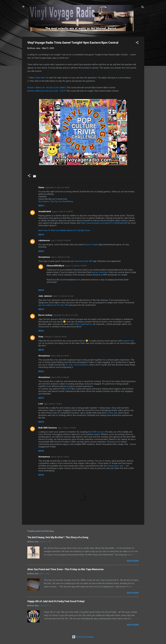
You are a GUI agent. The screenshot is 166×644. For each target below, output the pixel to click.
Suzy (41, 337)
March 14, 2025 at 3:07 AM (63, 296)
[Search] (143, 7)
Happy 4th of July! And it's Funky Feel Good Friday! (56, 601)
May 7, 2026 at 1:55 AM (67, 428)
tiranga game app (115, 466)
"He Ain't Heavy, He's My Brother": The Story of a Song (58, 537)
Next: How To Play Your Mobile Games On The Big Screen (64, 230)
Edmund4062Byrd (55, 266)
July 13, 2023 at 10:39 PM (61, 240)
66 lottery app (111, 413)
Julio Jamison (45, 296)
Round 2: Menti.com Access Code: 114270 (46, 91)
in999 (68, 389)
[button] (137, 43)
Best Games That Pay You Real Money (56, 201)
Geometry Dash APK (83, 261)
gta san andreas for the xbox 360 (53, 305)
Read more (133, 561)
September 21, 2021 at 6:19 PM (57, 188)
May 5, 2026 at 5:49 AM (60, 377)
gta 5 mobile (92, 245)
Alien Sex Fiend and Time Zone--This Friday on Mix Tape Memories (65, 569)
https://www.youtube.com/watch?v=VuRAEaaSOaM (104, 223)
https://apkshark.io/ (84, 324)
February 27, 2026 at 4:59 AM (55, 337)
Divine (41, 187)
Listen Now (40, 78)
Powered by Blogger (83, 637)
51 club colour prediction (77, 365)
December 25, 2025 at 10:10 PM (66, 315)
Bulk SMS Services (48, 428)
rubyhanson (44, 240)
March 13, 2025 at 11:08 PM (76, 266)
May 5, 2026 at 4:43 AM (60, 356)
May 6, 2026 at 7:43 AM (53, 404)
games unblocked (100, 272)
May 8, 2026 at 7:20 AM (60, 457)
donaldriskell (45, 211)
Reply (41, 206)
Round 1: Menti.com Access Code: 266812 (47, 88)
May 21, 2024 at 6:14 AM (61, 257)
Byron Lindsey (45, 315)
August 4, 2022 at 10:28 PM (62, 212)
